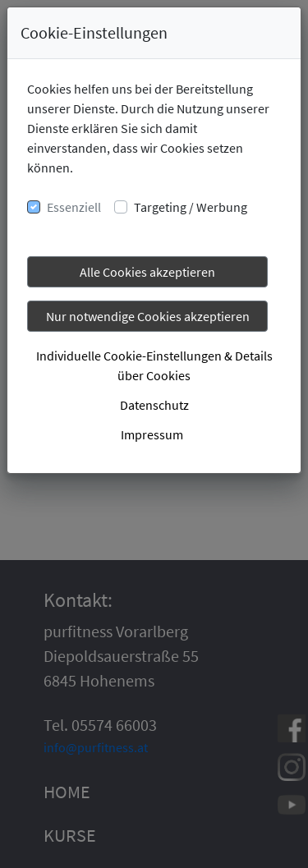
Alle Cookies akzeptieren (147, 272)
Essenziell (74, 207)
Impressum (152, 434)
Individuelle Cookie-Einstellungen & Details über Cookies (154, 365)
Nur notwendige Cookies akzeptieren (148, 316)
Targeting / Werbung (191, 207)
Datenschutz (154, 405)
